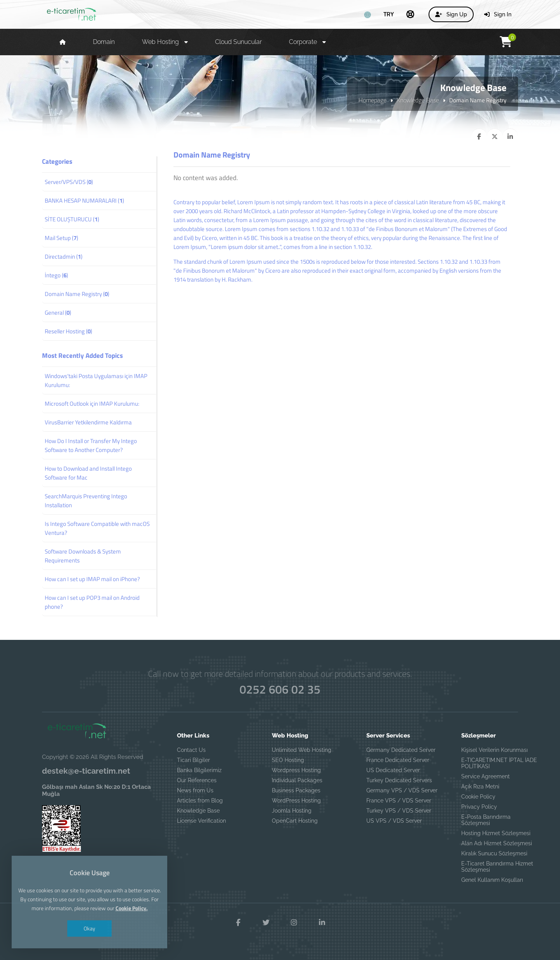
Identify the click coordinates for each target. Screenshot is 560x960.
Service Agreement (486, 776)
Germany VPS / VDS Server (402, 790)
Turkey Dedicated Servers (399, 780)
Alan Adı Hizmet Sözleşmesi (497, 843)
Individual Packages (297, 780)
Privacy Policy (479, 807)
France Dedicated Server (398, 760)
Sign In (498, 14)
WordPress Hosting (296, 801)
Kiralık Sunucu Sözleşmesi (494, 853)
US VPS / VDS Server (394, 821)
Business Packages (296, 790)
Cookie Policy (478, 797)
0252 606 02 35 (280, 689)
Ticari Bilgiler (193, 760)
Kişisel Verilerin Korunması (494, 750)
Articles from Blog (200, 801)
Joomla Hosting (292, 811)
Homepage (373, 100)
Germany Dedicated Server (401, 750)
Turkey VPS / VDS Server (399, 811)
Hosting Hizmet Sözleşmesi (496, 833)
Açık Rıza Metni (480, 787)
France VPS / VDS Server (399, 801)
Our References (197, 780)
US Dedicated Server (393, 770)
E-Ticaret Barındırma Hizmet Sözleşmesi (497, 867)
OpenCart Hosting (295, 821)
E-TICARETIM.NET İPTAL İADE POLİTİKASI (499, 763)
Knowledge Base (418, 100)
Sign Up (451, 14)
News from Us (195, 790)
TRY (389, 14)
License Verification (201, 821)
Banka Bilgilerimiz (199, 770)
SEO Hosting (288, 760)
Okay (89, 928)
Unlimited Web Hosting (302, 750)
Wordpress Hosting (296, 770)
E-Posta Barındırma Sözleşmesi (486, 820)
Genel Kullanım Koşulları (492, 880)
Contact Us (191, 750)
